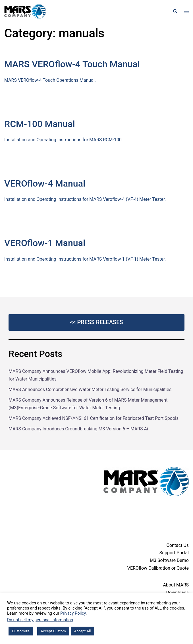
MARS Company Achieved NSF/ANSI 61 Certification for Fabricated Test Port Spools (94, 418)
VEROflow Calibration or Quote (158, 568)
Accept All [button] (83, 631)
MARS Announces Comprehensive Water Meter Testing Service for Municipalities (90, 390)
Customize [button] (21, 631)
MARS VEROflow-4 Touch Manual (72, 64)
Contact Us (178, 545)
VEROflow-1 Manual (45, 243)
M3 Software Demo (169, 560)
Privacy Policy (73, 613)
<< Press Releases (96, 322)
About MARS (176, 585)
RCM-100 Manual (40, 124)
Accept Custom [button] (53, 631)
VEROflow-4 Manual (45, 183)
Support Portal (174, 553)
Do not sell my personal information (40, 620)
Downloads (178, 593)
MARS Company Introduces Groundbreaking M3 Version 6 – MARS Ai (78, 429)
